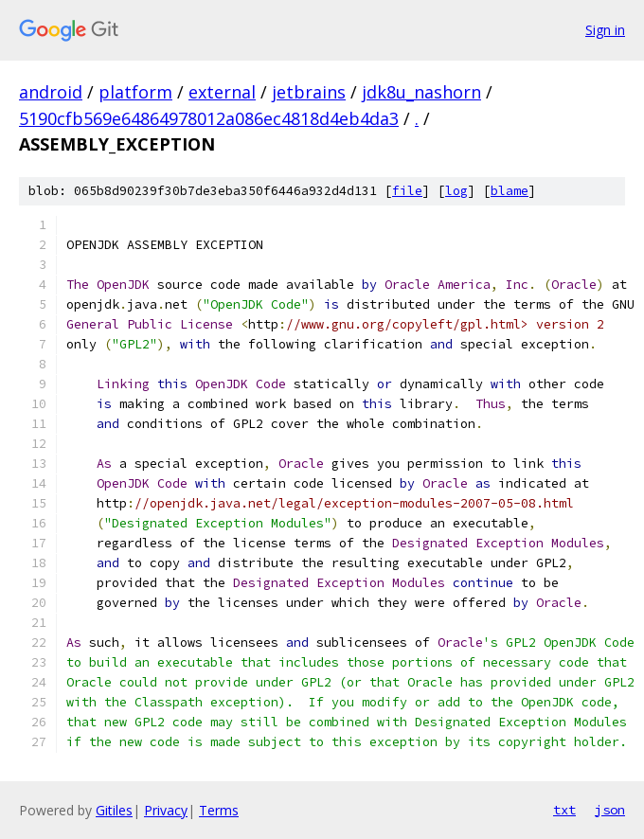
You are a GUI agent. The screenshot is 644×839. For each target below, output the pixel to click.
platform (135, 92)
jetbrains (309, 92)
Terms (219, 810)
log (456, 191)
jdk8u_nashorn (421, 92)
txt (564, 810)
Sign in (605, 30)
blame (510, 191)
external (222, 92)
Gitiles (114, 810)
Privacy (166, 810)
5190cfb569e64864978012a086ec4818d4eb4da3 (209, 118)
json (610, 810)
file (407, 191)
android (51, 92)
